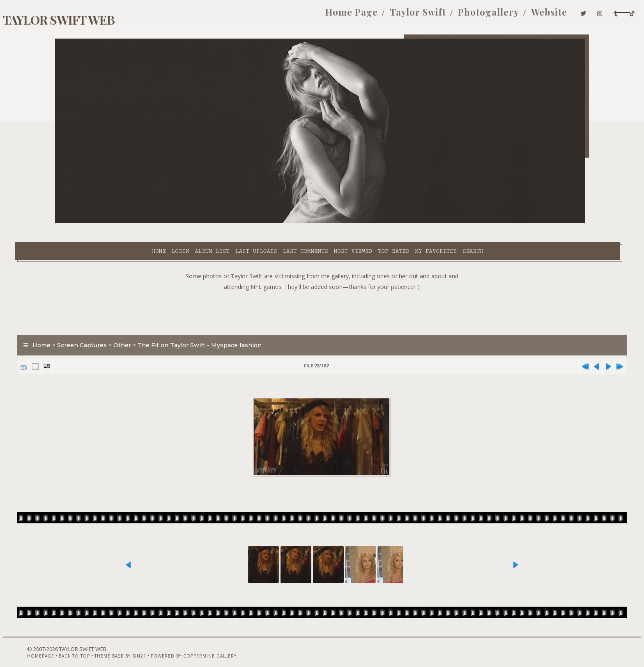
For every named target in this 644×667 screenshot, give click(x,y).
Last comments (236, 222)
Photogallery (405, 16)
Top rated (324, 222)
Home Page (268, 16)
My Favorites (366, 222)
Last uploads (187, 222)
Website (466, 16)
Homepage (69, 645)
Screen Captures (122, 326)
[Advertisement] (322, 291)
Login (110, 222)
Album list (143, 222)
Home (89, 222)
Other (162, 326)
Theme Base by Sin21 (148, 645)
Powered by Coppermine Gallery (222, 645)
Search (404, 222)
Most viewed (283, 222)
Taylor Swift (335, 16)
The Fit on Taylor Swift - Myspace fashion (239, 326)
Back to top (102, 645)
